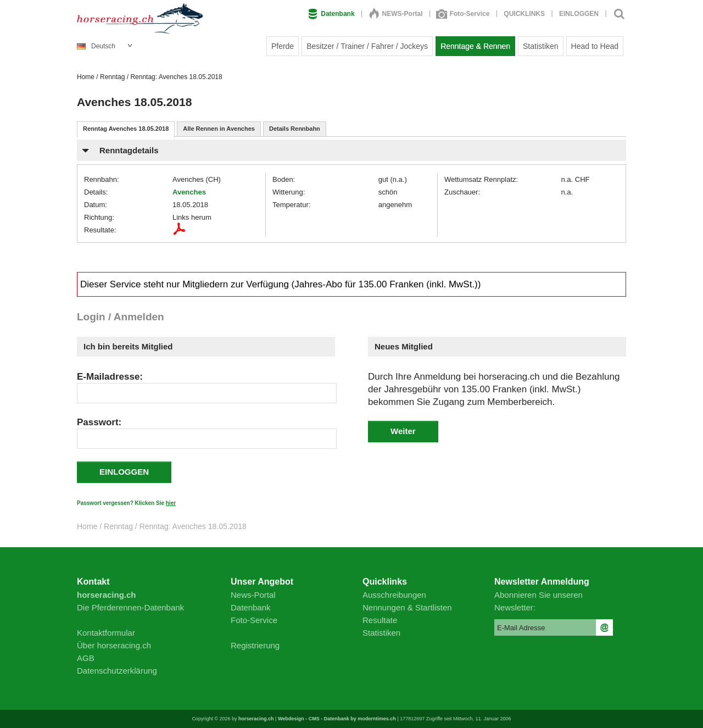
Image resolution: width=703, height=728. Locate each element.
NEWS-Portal (396, 14)
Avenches (189, 192)
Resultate (380, 620)
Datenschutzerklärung (117, 671)
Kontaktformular (106, 633)
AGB (86, 658)
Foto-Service (464, 14)
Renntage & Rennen (475, 46)
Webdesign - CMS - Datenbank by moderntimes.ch (337, 719)
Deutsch (96, 46)
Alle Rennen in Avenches (219, 129)
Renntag (112, 77)
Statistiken (541, 46)
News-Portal (253, 595)
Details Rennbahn (295, 129)
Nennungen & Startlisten (407, 607)
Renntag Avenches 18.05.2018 (126, 129)
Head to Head (595, 46)
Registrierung (255, 645)
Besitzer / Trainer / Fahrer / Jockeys (367, 46)
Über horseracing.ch (114, 645)
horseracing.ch (256, 719)
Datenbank (331, 14)
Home (86, 77)
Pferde (283, 46)
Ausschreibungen (394, 595)
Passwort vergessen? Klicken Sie (126, 503)
